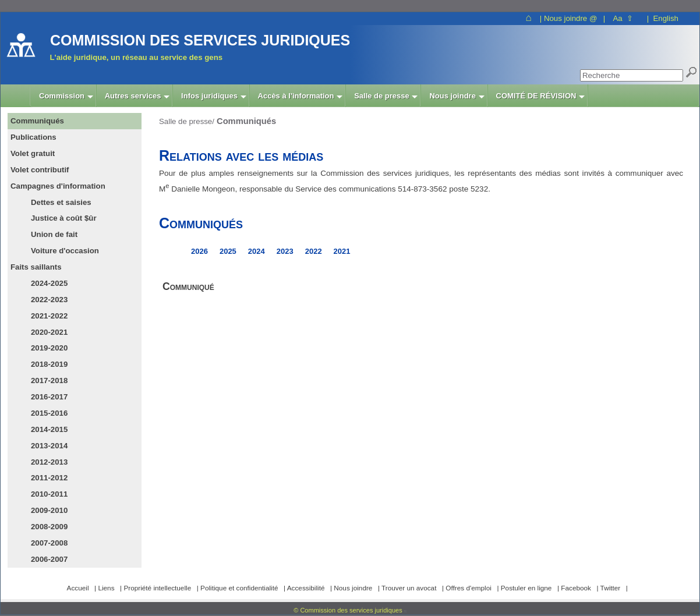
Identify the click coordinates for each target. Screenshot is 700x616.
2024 (257, 251)
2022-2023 (49, 300)
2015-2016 (49, 413)
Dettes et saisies (61, 202)
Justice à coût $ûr (64, 218)
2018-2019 (49, 364)
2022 (314, 251)
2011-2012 (49, 478)
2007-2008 (49, 543)
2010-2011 (49, 494)
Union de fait (54, 234)
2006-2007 (49, 559)
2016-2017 (49, 397)
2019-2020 (49, 348)
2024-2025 (49, 283)
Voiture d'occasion (65, 251)
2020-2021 (49, 332)
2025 (228, 251)
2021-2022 (49, 316)
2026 (199, 251)
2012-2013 (49, 462)
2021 (342, 251)
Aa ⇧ (623, 18)
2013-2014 (49, 446)
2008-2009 (49, 527)
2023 (285, 251)
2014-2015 (49, 429)
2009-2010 (49, 510)
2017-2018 (49, 380)
